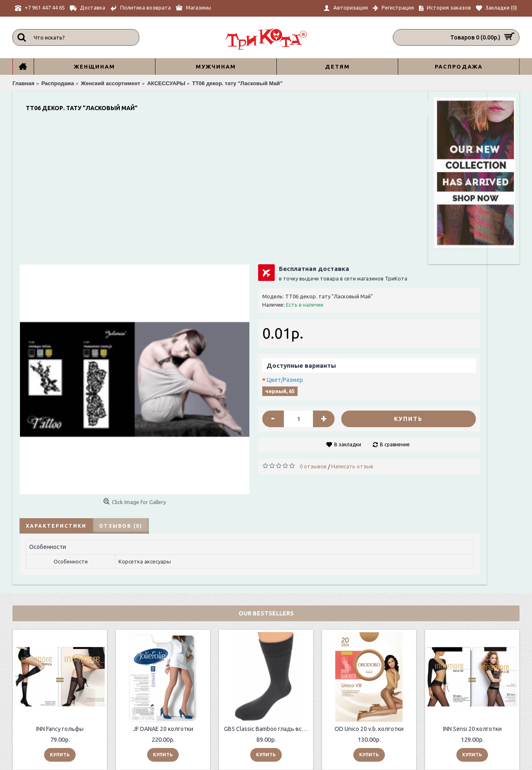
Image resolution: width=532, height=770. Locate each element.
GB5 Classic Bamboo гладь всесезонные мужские (267, 563)
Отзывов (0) (118, 358)
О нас (128, 691)
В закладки (302, 305)
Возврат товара (242, 699)
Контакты (134, 710)
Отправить (491, 728)
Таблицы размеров (146, 719)
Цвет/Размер (254, 240)
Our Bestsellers (266, 448)
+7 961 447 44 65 (344, 691)
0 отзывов (282, 327)
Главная (329, 722)
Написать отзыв (321, 327)
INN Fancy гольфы (60, 563)
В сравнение (350, 305)
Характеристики (53, 358)
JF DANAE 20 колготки (163, 563)
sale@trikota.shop (346, 713)
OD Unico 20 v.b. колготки (369, 563)
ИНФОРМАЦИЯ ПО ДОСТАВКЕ (160, 700)
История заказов (243, 707)
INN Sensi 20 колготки (472, 563)
